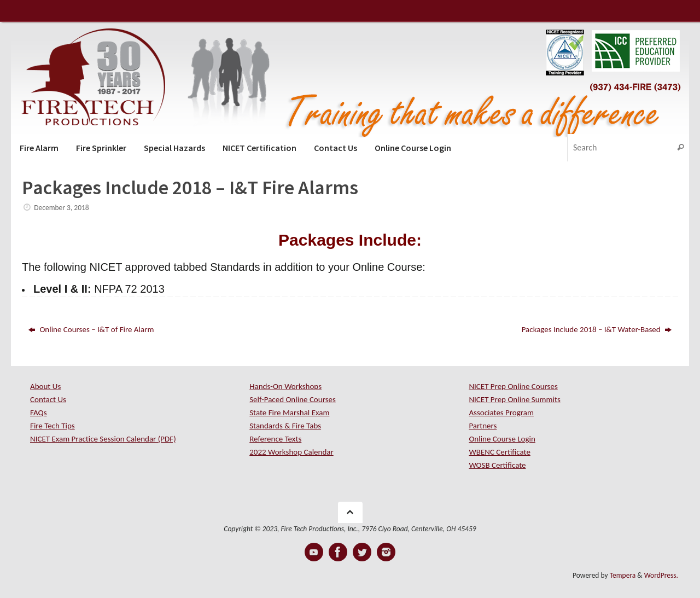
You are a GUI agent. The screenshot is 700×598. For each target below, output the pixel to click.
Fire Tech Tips (52, 426)
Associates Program (501, 413)
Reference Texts (275, 439)
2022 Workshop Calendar (291, 452)
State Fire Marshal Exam (289, 413)
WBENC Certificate (499, 452)
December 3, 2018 (61, 208)
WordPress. (661, 575)
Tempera (623, 575)
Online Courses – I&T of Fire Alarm (91, 329)
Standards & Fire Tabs (285, 426)
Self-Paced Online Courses (293, 399)
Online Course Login (502, 439)
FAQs (39, 413)
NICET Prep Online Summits (515, 399)
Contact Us (48, 399)
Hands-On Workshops (285, 386)
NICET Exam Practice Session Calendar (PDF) (103, 439)
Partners (483, 426)
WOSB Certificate (497, 465)
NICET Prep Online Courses (513, 386)
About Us (45, 386)
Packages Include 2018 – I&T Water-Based (597, 329)
